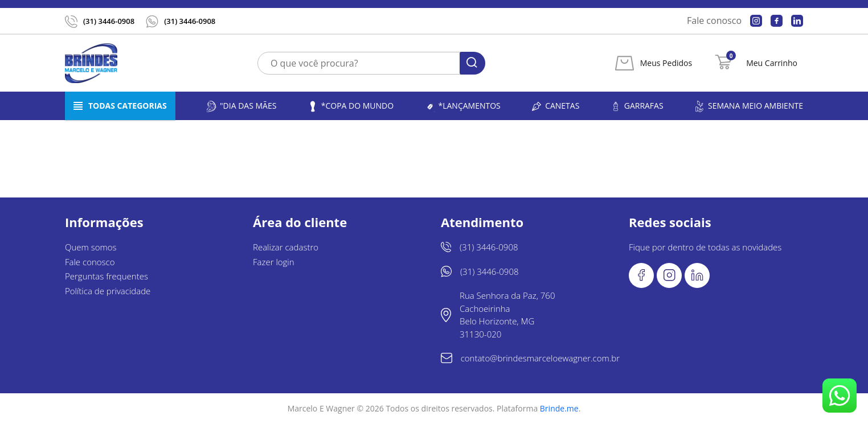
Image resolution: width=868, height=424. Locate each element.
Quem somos (91, 247)
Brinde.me (559, 408)
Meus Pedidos (666, 63)
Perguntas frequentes (107, 276)
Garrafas (637, 106)
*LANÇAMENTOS (462, 106)
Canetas (555, 106)
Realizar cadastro (286, 247)
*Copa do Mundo (350, 106)
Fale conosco (714, 20)
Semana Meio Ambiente (748, 106)
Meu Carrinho (772, 63)
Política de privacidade (108, 291)
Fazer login (274, 262)
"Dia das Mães (241, 106)
